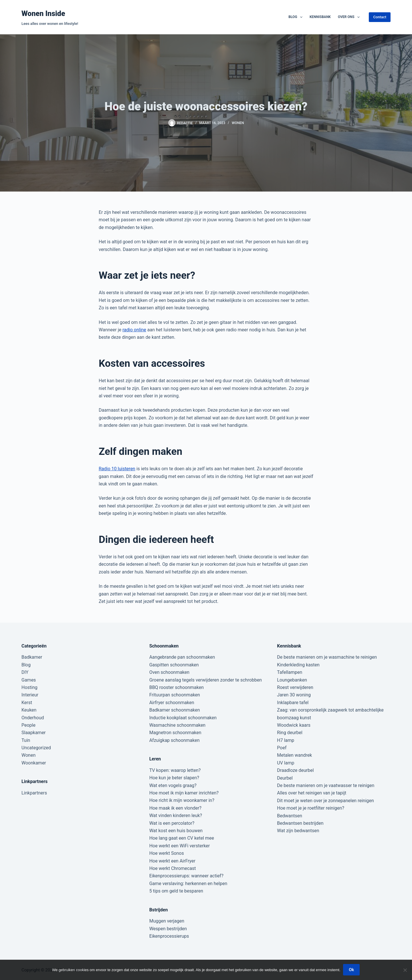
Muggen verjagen (167, 921)
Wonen (238, 123)
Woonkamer (34, 763)
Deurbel (285, 778)
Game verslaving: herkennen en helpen (188, 884)
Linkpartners (34, 793)
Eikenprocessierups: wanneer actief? (186, 876)
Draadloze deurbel (295, 770)
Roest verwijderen (295, 687)
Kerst (27, 703)
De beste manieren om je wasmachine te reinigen (327, 657)
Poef (282, 748)
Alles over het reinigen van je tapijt (312, 793)
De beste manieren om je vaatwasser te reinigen (326, 785)
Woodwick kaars (294, 725)
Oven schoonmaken (169, 672)
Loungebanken (292, 680)
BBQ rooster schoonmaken (177, 687)
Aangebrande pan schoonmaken (182, 657)
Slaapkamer (34, 733)
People (28, 725)
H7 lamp (286, 740)
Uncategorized (36, 748)
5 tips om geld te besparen (176, 891)
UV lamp (286, 763)
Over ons (350, 17)
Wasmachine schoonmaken (178, 725)
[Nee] (405, 970)
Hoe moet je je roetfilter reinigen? (311, 808)
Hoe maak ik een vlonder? (175, 808)
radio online (134, 330)
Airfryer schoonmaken (172, 703)
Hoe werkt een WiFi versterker (180, 846)
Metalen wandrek (294, 755)
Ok (352, 970)
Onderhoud (33, 718)
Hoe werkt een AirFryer (172, 861)
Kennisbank (320, 17)
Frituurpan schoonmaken (175, 695)
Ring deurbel (290, 733)
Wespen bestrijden (168, 929)
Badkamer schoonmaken (175, 710)
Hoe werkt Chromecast (173, 868)
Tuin (26, 740)
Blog (297, 17)
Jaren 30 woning (294, 695)
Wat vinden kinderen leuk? (176, 815)
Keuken (29, 710)
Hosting (29, 687)
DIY (25, 672)
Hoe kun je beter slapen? (174, 778)
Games (29, 680)
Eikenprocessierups (169, 936)
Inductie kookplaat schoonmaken (183, 718)
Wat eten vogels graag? (173, 785)
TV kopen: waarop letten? (175, 770)
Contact (380, 17)
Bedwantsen (290, 816)
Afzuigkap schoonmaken (175, 740)
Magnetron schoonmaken (175, 733)
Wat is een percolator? (172, 823)
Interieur (30, 695)
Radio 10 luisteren (117, 469)
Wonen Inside (43, 14)
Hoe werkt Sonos (167, 853)
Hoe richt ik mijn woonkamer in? (182, 800)
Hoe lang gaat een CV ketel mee (182, 838)
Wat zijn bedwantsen (298, 831)
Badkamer (32, 657)
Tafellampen (290, 672)
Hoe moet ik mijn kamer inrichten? (184, 793)
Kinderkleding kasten (298, 665)
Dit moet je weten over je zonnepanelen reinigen (325, 801)
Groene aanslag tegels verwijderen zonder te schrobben (206, 680)
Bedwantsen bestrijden (300, 823)
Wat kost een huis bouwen (176, 831)
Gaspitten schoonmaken (174, 665)
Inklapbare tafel (293, 703)
